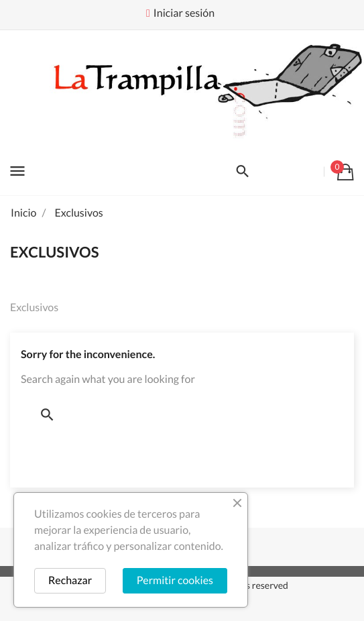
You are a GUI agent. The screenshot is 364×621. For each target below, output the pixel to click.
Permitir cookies (175, 580)
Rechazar (70, 580)
